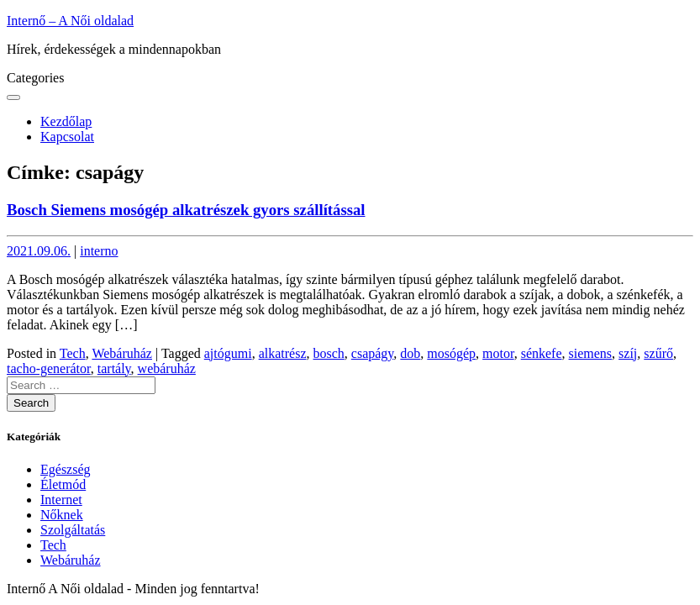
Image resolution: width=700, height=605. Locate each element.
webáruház (167, 368)
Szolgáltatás (73, 530)
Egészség (66, 469)
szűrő (658, 353)
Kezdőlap (66, 121)
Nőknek (62, 515)
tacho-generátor (49, 368)
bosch (329, 353)
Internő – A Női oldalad (70, 21)
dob (410, 353)
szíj (628, 353)
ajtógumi (228, 353)
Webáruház (122, 353)
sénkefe (542, 353)
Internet (61, 500)
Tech (73, 353)
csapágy (373, 353)
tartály (114, 368)
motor (498, 353)
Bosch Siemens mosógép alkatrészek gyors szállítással (186, 210)
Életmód (63, 484)
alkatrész (283, 353)
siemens (591, 353)
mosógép (451, 353)
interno (99, 251)
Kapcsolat (67, 137)
